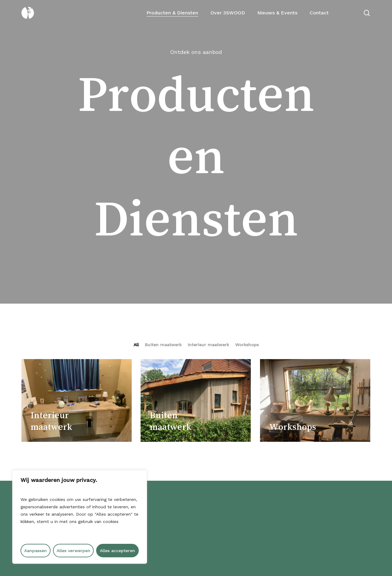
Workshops (247, 345)
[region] (80, 517)
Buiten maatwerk (163, 345)
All (136, 345)
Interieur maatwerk (208, 345)
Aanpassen (36, 551)
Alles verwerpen (73, 551)
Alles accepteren (117, 551)
